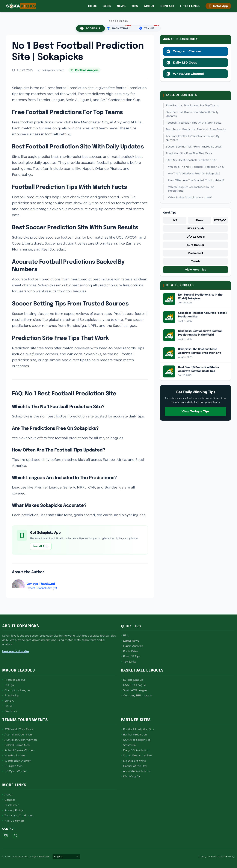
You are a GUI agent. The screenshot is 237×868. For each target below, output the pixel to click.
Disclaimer (10, 805)
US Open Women (15, 771)
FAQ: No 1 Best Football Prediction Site (191, 160)
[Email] (6, 836)
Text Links (191, 6)
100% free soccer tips (136, 740)
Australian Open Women (19, 740)
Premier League (14, 680)
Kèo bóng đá (130, 776)
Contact (167, 6)
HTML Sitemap (13, 821)
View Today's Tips (196, 411)
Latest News (130, 641)
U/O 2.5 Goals (196, 237)
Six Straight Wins (133, 761)
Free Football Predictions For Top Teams (192, 105)
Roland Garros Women (18, 750)
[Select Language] (66, 857)
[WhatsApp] (15, 836)
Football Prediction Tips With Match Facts (194, 123)
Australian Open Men (17, 735)
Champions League (16, 690)
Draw (200, 220)
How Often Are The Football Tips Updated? (196, 180)
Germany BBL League (136, 695)
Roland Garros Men (16, 745)
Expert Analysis (132, 646)
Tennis (196, 261)
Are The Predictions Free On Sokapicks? (194, 173)
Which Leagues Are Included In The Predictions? (191, 189)
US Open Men (12, 766)
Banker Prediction (134, 735)
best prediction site (16, 651)
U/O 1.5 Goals (196, 228)
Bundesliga (11, 695)
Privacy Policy (13, 810)
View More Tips (196, 270)
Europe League (132, 680)
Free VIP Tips (130, 656)
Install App (218, 6)
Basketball (196, 253)
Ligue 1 (8, 706)
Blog (107, 6)
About (149, 6)
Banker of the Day (134, 766)
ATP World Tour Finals (18, 729)
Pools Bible (129, 651)
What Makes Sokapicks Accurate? (190, 197)
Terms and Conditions (18, 815)
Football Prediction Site (138, 729)
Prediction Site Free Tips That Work (189, 153)
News (121, 6)
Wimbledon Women (17, 761)
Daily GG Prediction (135, 750)
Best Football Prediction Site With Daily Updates (192, 114)
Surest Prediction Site (136, 755)
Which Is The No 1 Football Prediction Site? (196, 167)
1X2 (175, 220)
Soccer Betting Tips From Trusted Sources (194, 147)
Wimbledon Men (14, 755)
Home (92, 6)
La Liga (8, 685)
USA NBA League (133, 685)
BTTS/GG (220, 220)
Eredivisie (10, 711)
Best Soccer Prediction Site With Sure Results (196, 129)
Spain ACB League (134, 690)
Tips (135, 6)
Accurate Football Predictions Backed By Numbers (193, 138)
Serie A (8, 701)
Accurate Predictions (136, 771)
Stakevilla (128, 745)
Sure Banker (196, 245)
